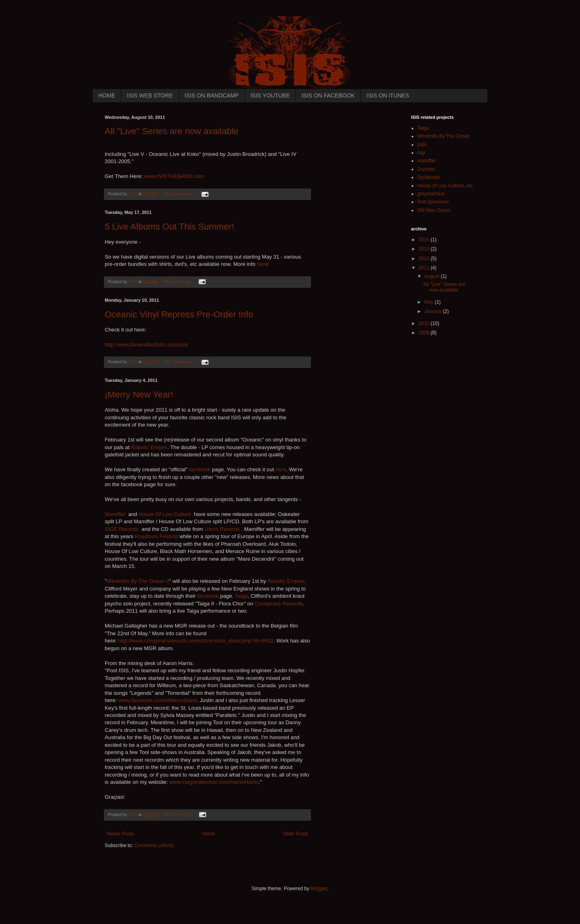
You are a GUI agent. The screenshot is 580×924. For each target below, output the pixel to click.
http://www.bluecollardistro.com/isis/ (147, 345)
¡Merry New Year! (139, 395)
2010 (425, 323)
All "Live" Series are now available (172, 131)
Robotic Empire (149, 447)
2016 (425, 240)
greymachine (431, 194)
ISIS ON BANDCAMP (212, 95)
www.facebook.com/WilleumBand (158, 700)
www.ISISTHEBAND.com (174, 176)
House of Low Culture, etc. (446, 186)
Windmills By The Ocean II (138, 581)
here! (263, 264)
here (281, 469)
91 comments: (178, 814)
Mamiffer (115, 514)
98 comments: (178, 282)
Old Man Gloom (434, 210)
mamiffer (427, 161)
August (432, 276)
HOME (107, 95)
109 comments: (179, 362)
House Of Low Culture (165, 514)
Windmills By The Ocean (444, 136)
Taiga (241, 596)
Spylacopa (429, 177)
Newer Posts (120, 834)
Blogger (319, 889)
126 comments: (179, 194)
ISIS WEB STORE (150, 95)
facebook (200, 469)
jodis (422, 145)
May (429, 302)
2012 (425, 259)
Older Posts (295, 834)
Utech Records (222, 529)
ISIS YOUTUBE (270, 95)
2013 (425, 249)
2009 (425, 333)
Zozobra (426, 169)
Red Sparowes (433, 202)
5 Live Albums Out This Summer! (169, 227)
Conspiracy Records (279, 604)
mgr (422, 153)
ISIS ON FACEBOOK (328, 95)
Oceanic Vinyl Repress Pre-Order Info (179, 314)
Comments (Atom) (154, 845)
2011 (425, 268)
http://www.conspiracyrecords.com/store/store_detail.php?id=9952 (196, 641)
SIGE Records (122, 529)
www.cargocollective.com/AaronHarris (214, 782)
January (433, 311)
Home (209, 834)
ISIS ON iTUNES (388, 95)
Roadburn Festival (157, 536)
